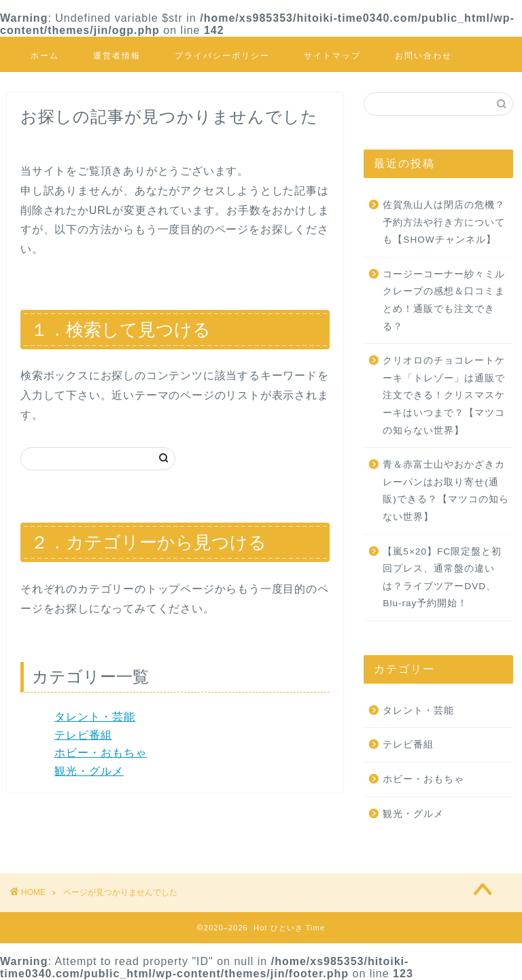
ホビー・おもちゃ (101, 753)
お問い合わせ (423, 55)
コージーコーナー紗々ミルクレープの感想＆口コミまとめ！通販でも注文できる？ (444, 300)
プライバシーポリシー (222, 55)
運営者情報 (117, 55)
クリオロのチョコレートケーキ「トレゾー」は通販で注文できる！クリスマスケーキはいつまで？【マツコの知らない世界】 (444, 395)
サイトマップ (332, 55)
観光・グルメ (89, 771)
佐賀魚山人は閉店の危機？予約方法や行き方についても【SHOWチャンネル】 (444, 222)
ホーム (45, 55)
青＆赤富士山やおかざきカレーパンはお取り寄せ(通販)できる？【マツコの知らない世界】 (446, 491)
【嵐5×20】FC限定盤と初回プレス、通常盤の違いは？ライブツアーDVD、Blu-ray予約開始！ (442, 578)
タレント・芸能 (95, 717)
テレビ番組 (83, 735)
